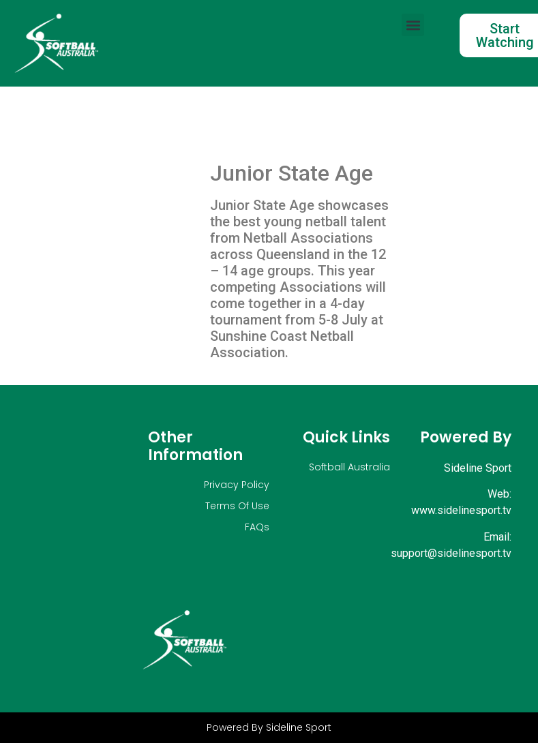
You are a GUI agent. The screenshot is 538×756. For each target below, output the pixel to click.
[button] (413, 25)
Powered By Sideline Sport (269, 727)
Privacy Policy (237, 485)
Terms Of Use (237, 506)
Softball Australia (349, 467)
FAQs (257, 527)
